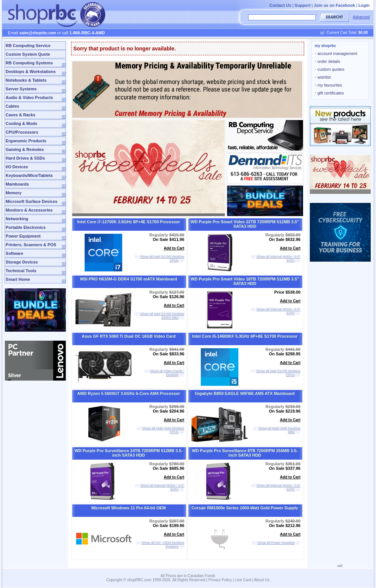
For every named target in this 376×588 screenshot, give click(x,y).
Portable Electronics (26, 227)
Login (364, 5)
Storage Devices (22, 262)
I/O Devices (17, 167)
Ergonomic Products (26, 141)
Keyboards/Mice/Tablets (29, 175)
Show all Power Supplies (276, 543)
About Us (262, 580)
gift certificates (329, 93)
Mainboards (17, 184)
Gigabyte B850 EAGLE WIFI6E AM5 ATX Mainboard (245, 393)
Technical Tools (21, 271)
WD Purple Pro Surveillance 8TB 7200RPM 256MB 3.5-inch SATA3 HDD (245, 453)
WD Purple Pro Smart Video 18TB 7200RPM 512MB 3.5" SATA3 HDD (245, 281)
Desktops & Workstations (31, 72)
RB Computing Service (28, 46)
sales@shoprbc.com (38, 33)
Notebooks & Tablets (26, 80)
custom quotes (330, 69)
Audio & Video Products (29, 97)
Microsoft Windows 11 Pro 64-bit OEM (129, 508)
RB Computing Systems (29, 63)
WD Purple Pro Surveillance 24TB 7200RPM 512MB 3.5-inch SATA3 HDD (128, 453)
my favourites (329, 85)
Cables (12, 106)
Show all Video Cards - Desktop (167, 373)
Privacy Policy (220, 580)
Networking (17, 219)
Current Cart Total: (347, 33)
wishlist (323, 77)
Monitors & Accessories (29, 210)
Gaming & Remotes (25, 149)
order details (328, 61)
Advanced (361, 17)
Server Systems (21, 89)
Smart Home (18, 279)
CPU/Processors (22, 132)
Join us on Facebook (334, 5)
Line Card (243, 580)
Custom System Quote (28, 54)
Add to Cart (174, 248)
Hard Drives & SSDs (25, 158)
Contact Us (280, 5)
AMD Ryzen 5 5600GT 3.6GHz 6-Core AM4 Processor (128, 393)
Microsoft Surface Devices (32, 201)
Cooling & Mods (21, 123)
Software (14, 253)
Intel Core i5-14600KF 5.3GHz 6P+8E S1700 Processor (245, 336)
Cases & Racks (20, 115)
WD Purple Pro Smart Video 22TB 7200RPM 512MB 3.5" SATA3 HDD (245, 224)
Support (303, 5)
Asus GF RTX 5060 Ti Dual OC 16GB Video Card (129, 336)
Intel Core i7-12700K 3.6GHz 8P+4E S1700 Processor (129, 222)
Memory (14, 193)
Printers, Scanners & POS (31, 245)
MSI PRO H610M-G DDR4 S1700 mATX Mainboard (129, 279)
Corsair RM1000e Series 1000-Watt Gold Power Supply (245, 508)
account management (336, 53)
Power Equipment (23, 236)
